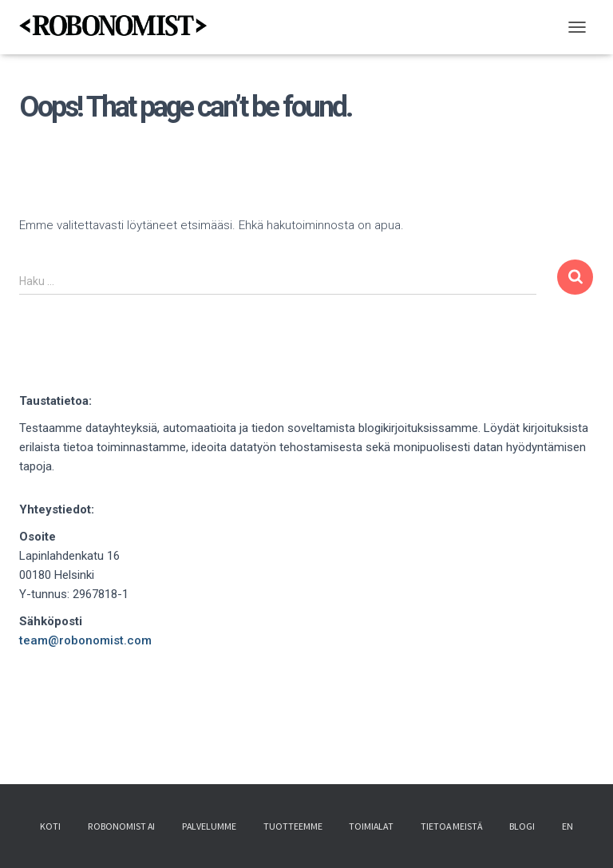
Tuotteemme (293, 828)
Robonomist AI (121, 828)
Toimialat (371, 828)
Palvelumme (209, 828)
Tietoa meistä (451, 828)
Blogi (522, 828)
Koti (50, 828)
